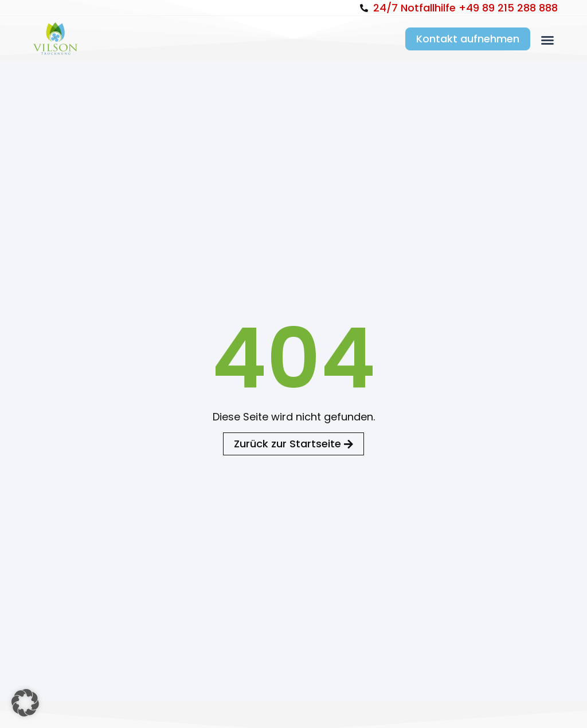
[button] (547, 40)
